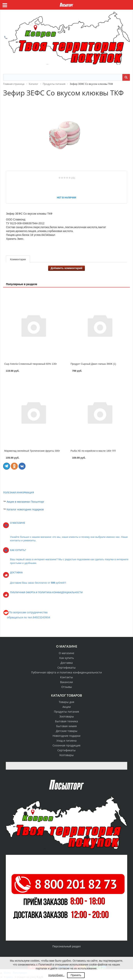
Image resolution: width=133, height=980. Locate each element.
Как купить (67, 658)
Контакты (66, 677)
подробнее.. (56, 975)
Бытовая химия (66, 726)
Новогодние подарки (66, 736)
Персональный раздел (66, 946)
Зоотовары (67, 716)
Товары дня (66, 702)
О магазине (66, 653)
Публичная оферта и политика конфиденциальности (66, 672)
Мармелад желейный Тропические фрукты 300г (32, 451)
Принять (76, 975)
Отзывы (67, 687)
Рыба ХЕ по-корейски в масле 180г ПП (93, 451)
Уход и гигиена (66, 741)
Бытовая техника (66, 721)
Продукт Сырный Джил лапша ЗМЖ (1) (93, 364)
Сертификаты (66, 668)
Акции (67, 707)
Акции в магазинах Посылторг (25, 502)
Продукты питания (66, 712)
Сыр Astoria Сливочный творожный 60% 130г (31, 364)
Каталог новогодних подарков (25, 509)
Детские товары (67, 731)
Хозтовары (66, 755)
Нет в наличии (66, 198)
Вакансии (66, 682)
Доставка (67, 663)
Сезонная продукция (66, 745)
